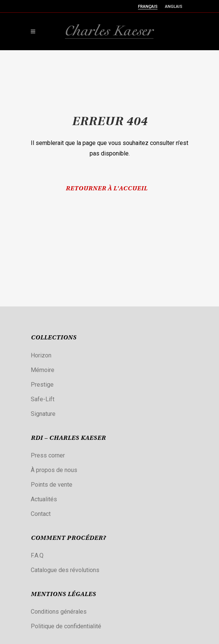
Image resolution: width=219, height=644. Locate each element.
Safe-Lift (43, 399)
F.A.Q (37, 555)
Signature (43, 414)
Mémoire (43, 370)
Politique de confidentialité (66, 626)
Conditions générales (59, 612)
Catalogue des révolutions (65, 570)
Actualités (44, 499)
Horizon (41, 355)
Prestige (42, 385)
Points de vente (52, 485)
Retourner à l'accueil (106, 189)
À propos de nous (54, 470)
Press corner (48, 455)
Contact (41, 514)
